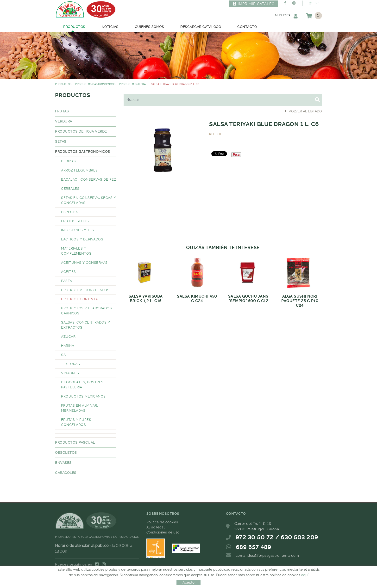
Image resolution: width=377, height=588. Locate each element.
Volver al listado (303, 111)
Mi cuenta (286, 16)
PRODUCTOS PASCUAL (75, 442)
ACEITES (69, 272)
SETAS (61, 141)
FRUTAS (62, 111)
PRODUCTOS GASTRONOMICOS (95, 84)
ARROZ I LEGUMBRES (79, 170)
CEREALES (70, 189)
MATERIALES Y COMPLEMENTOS (76, 251)
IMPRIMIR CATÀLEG (254, 4)
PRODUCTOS (63, 84)
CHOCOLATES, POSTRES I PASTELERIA (83, 385)
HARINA (68, 346)
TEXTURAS (70, 364)
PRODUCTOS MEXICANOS (83, 396)
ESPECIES (70, 212)
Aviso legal (156, 527)
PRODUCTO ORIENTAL (133, 84)
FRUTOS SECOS (75, 221)
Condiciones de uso (163, 532)
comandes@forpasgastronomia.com (267, 556)
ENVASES (63, 463)
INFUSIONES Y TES (78, 230)
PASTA (67, 281)
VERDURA (64, 121)
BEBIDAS (69, 161)
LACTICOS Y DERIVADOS (82, 239)
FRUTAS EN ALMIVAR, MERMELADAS (79, 408)
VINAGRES (70, 373)
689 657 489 (254, 547)
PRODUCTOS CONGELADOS (85, 290)
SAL (64, 355)
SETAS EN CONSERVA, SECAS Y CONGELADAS (88, 200)
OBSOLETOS (66, 453)
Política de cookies (162, 522)
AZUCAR (68, 337)
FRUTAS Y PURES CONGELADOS (76, 422)
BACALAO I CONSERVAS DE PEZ (89, 179)
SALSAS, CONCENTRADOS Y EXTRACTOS (85, 325)
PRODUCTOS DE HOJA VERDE (81, 131)
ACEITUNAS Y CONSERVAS (84, 263)
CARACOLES (66, 473)
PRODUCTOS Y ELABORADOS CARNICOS (86, 311)
